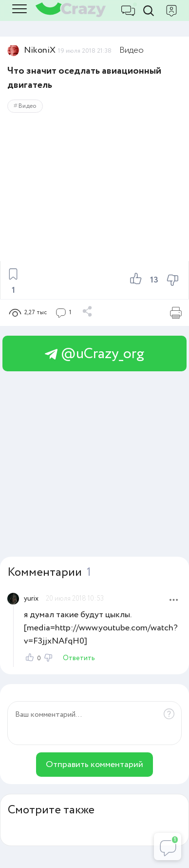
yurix (31, 599)
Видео (132, 50)
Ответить (79, 658)
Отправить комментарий (94, 765)
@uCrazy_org (94, 354)
